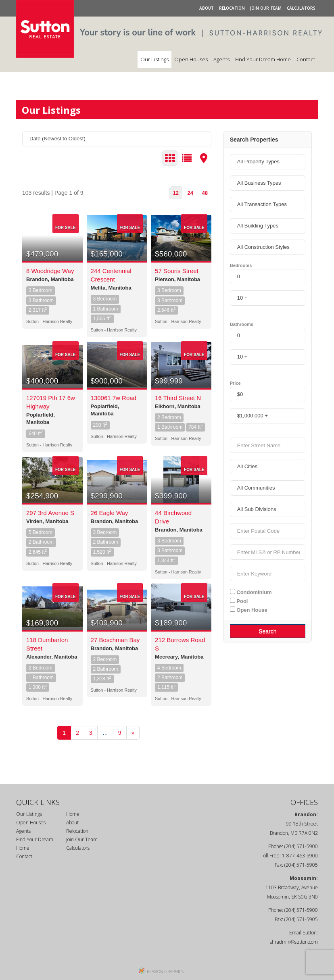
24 (190, 193)
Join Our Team (266, 8)
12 (176, 193)
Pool (239, 601)
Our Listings (154, 59)
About (207, 8)
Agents (221, 59)
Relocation (232, 8)
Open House (249, 610)
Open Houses (191, 59)
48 (205, 193)
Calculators (301, 8)
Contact (306, 59)
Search (267, 631)
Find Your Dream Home (263, 59)
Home (73, 814)
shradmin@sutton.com (294, 942)
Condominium (251, 592)
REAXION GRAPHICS (165, 972)
